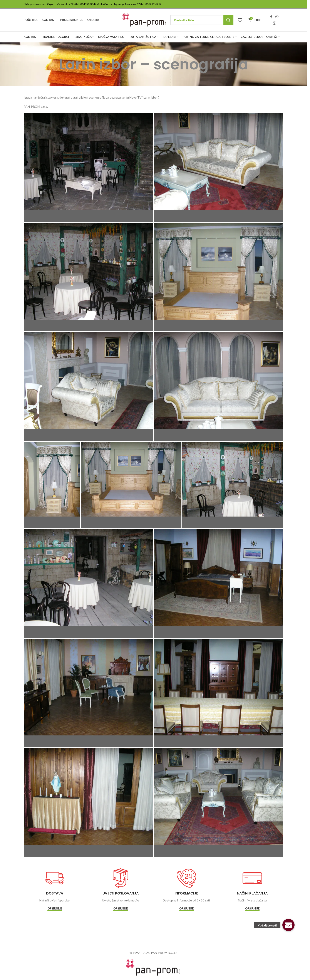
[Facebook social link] (271, 17)
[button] (288, 925)
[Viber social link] (274, 23)
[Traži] (202, 20)
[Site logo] (144, 20)
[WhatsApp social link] (277, 17)
